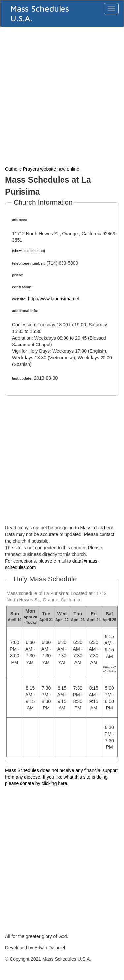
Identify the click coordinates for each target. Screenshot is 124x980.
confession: (22, 287)
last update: (22, 378)
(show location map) (28, 251)
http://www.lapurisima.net (54, 299)
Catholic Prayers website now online (42, 169)
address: (20, 220)
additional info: (25, 311)
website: (19, 299)
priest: (18, 275)
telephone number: (29, 263)
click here (104, 528)
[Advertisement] (62, 96)
